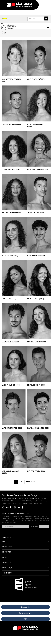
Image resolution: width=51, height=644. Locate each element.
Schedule (7, 563)
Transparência (25, 613)
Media (5, 557)
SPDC (5, 542)
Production (8, 547)
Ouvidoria (26, 607)
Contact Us (7, 573)
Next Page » (31, 482)
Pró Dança (7, 568)
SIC (25, 619)
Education (7, 552)
